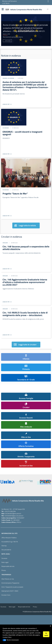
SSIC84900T (9, 514)
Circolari (5, 243)
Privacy (4, 570)
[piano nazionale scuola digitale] (44, 482)
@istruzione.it (17, 514)
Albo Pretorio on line (8, 579)
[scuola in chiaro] (26, 481)
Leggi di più (7, 104)
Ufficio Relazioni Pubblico (9, 538)
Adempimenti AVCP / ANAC (10, 591)
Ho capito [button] (46, 634)
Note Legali (5, 562)
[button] (4, 640)
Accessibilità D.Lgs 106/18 (10, 542)
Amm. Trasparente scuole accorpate (12, 587)
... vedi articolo (7, 41)
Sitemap (4, 546)
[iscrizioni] (7, 482)
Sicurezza (4, 558)
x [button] (50, 626)
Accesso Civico (6, 595)
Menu (3, 10)
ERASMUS (5, 78)
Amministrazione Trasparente (10, 583)
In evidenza (11, 78)
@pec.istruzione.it (18, 516)
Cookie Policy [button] (7, 637)
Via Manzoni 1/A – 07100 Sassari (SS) (13, 509)
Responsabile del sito (8, 566)
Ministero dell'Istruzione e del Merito (9, 2)
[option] (26, 30)
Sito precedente (6, 550)
